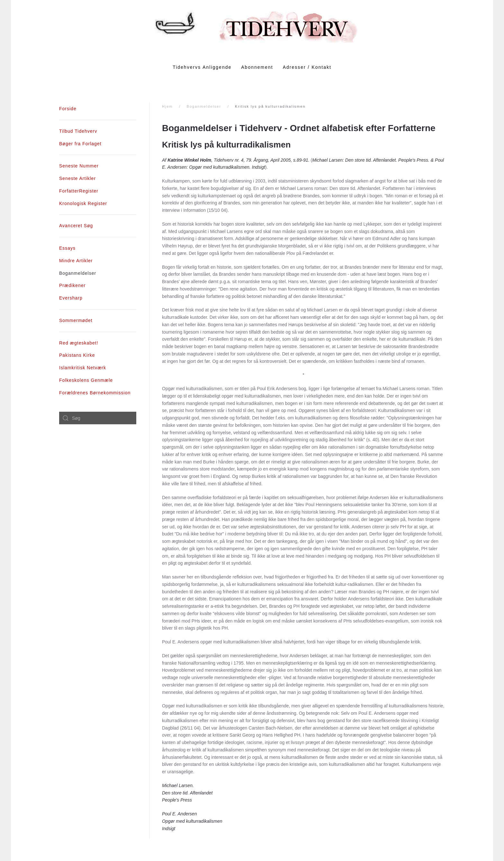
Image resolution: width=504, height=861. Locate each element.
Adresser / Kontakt (307, 67)
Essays (67, 248)
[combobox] (98, 418)
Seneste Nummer (79, 166)
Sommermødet (76, 320)
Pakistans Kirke (77, 355)
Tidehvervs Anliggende (202, 67)
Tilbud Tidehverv (78, 131)
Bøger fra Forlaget (80, 144)
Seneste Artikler (77, 178)
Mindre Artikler (76, 261)
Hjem (167, 106)
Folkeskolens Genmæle (86, 380)
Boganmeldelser (204, 106)
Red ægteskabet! (79, 343)
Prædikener (72, 285)
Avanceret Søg (76, 226)
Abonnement (257, 67)
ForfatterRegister (79, 191)
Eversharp (71, 298)
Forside (68, 109)
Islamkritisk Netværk (83, 368)
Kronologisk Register (83, 203)
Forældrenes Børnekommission (95, 393)
